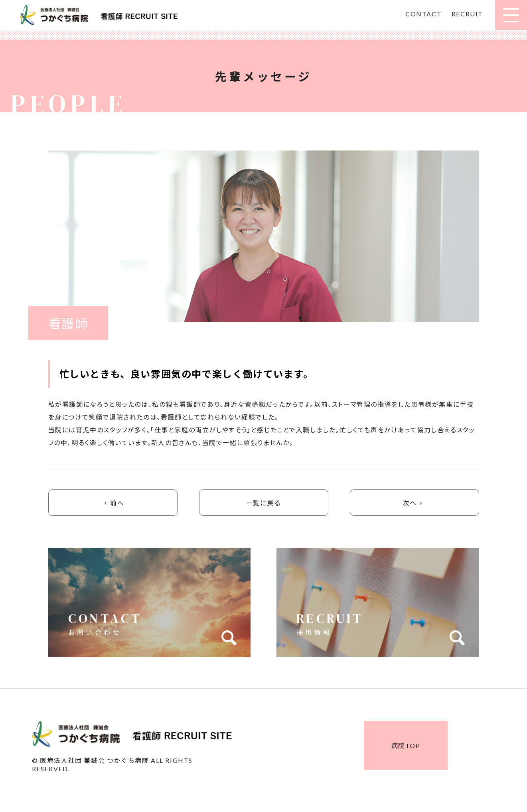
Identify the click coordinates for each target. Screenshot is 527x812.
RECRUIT (467, 14)
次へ (414, 503)
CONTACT (423, 14)
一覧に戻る (264, 503)
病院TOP (406, 746)
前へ (113, 503)
